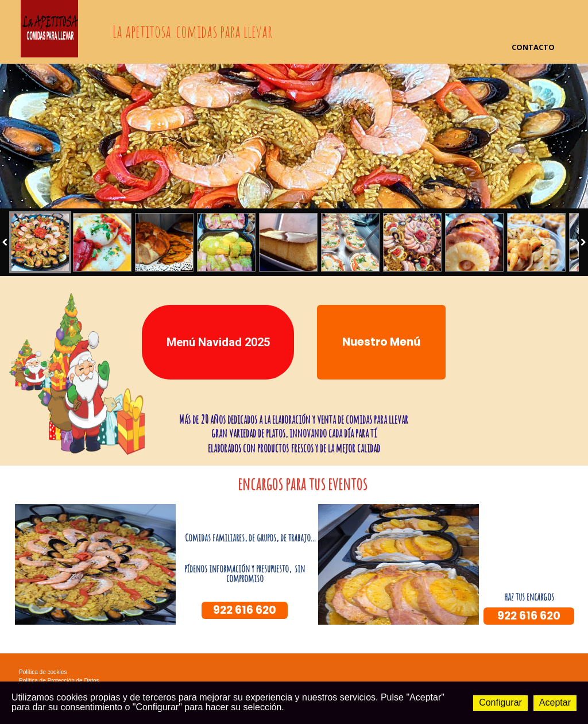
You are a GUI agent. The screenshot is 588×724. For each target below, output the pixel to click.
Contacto (533, 47)
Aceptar (555, 702)
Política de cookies (43, 672)
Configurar (500, 702)
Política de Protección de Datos (59, 681)
